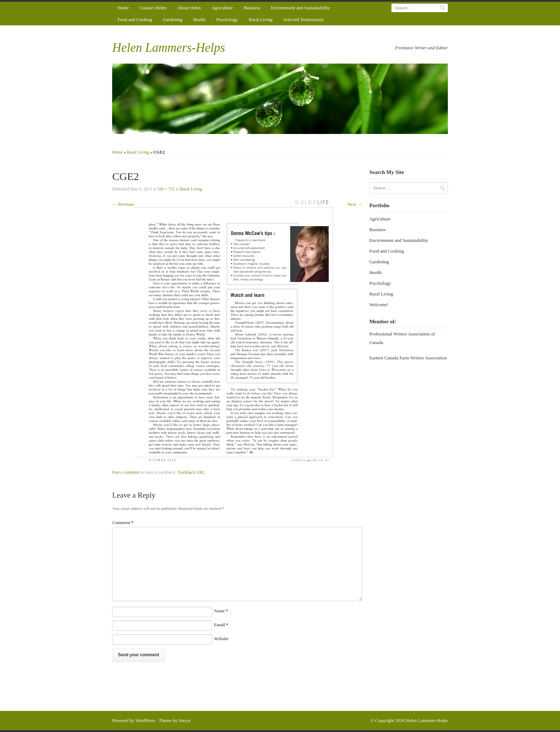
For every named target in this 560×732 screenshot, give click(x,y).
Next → (355, 204)
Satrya (184, 720)
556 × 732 (166, 189)
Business (252, 8)
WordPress (145, 720)
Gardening (173, 19)
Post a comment (126, 472)
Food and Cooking (135, 19)
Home (123, 8)
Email (221, 625)
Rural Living (261, 19)
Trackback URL (191, 472)
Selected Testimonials (303, 19)
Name (221, 611)
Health (199, 19)
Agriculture (222, 8)
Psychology (227, 19)
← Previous (123, 204)
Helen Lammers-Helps (169, 48)
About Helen (189, 8)
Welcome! (379, 305)
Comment (123, 523)
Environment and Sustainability (301, 8)
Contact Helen (153, 8)
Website (221, 639)
